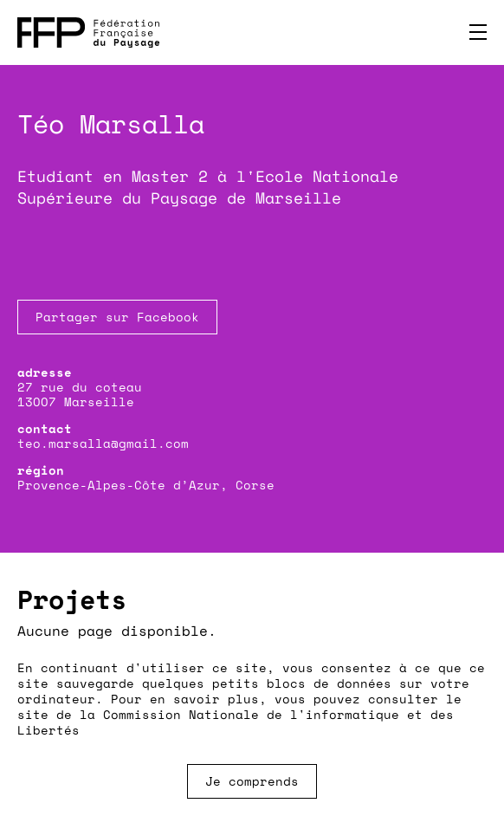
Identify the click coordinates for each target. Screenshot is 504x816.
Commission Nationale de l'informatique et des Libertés (236, 722)
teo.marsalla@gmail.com (103, 443)
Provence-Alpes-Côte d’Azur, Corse (146, 485)
